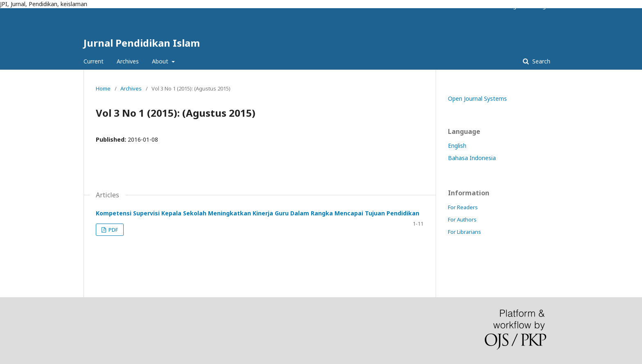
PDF (113, 230)
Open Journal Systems (477, 98)
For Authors (462, 219)
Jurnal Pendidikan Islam (142, 43)
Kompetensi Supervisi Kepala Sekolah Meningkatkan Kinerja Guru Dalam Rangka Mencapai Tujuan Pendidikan (258, 213)
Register (517, 6)
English (457, 146)
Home (103, 88)
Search (540, 61)
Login (544, 6)
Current (94, 61)
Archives (128, 61)
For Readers (463, 207)
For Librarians (465, 232)
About (161, 61)
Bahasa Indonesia (472, 158)
